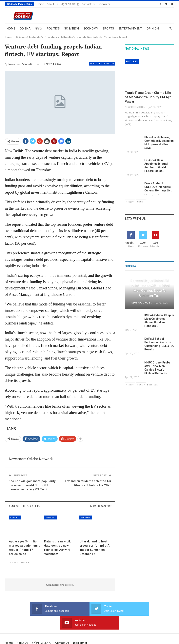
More (151, 29)
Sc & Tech (72, 29)
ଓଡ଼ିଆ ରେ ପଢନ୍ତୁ (70, 4)
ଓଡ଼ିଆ (39, 29)
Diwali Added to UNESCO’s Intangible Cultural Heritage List (158, 187)
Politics (53, 29)
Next (25, 562)
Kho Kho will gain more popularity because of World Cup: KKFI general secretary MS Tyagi (32, 485)
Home (40, 4)
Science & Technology (102, 64)
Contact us (88, 4)
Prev (14, 562)
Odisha (25, 29)
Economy (91, 29)
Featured (15, 517)
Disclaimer (104, 4)
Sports (108, 29)
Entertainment (130, 29)
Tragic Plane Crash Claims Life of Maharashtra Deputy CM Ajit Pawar (148, 97)
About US (52, 4)
